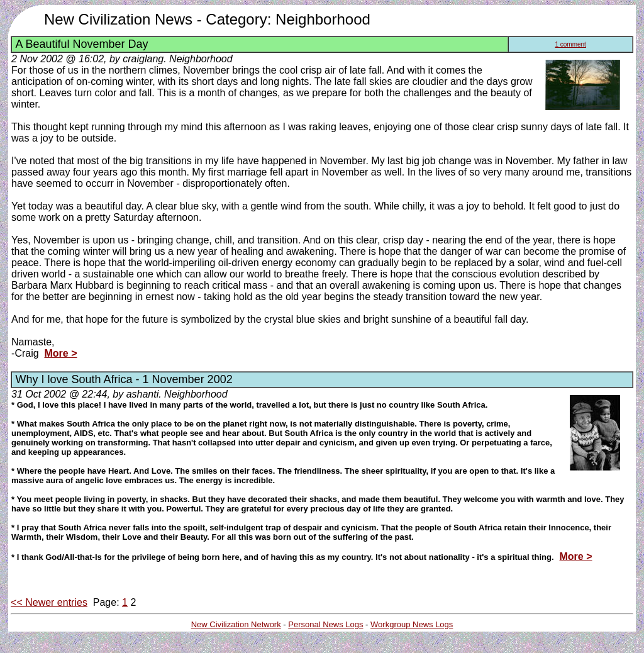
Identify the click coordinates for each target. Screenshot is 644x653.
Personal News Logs (325, 624)
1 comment (570, 44)
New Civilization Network (236, 624)
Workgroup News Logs (412, 624)
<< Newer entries (49, 602)
